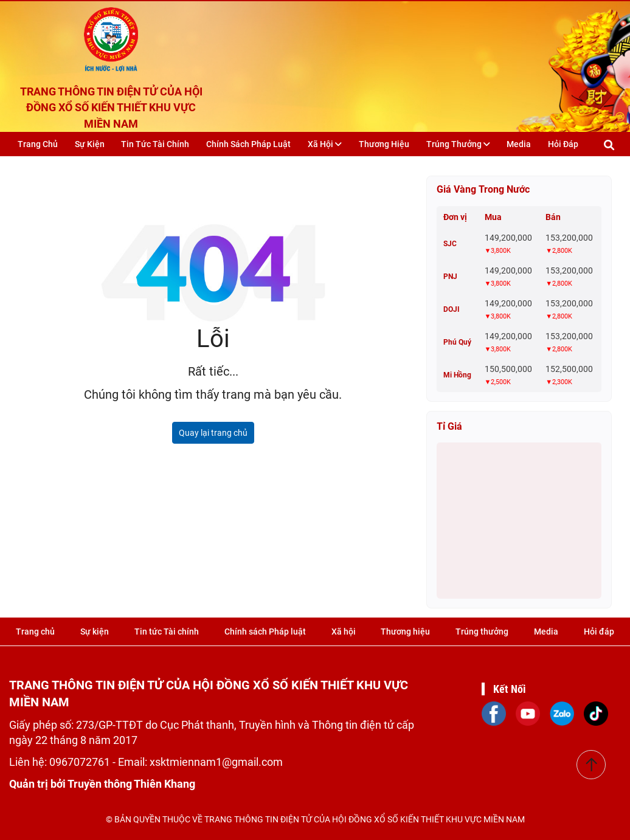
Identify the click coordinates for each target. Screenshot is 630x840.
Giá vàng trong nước (483, 189)
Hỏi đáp (563, 144)
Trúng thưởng (458, 144)
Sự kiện (90, 144)
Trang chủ (38, 144)
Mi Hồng (457, 375)
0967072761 (81, 762)
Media (519, 144)
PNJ (450, 277)
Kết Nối (510, 689)
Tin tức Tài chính (155, 144)
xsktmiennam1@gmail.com (216, 762)
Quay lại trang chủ (213, 433)
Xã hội (325, 144)
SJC (450, 244)
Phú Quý (457, 342)
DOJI (452, 309)
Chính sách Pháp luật (248, 144)
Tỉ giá (449, 426)
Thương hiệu (384, 144)
